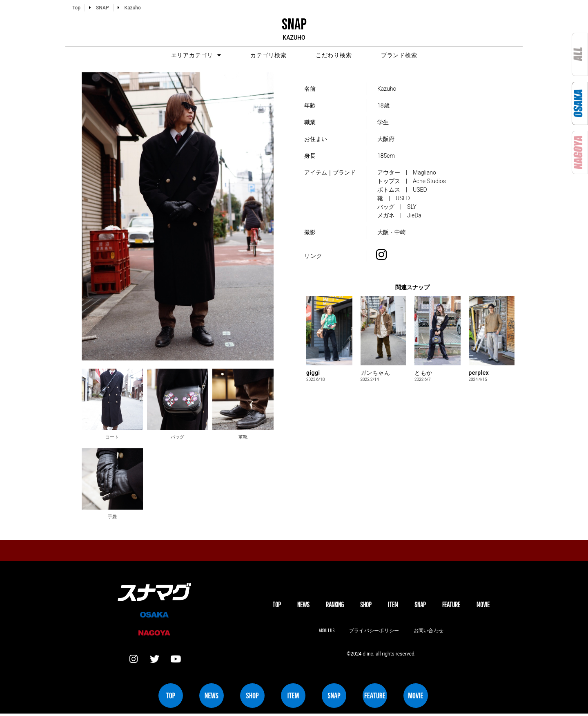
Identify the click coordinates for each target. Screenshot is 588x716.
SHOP (366, 606)
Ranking (335, 606)
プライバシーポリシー (374, 632)
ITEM (393, 606)
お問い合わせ (430, 632)
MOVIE (483, 606)
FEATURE (451, 606)
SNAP (420, 606)
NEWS (303, 606)
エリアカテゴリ (180, 56)
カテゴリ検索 (263, 56)
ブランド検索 (415, 56)
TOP (277, 606)
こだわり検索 (339, 56)
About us (325, 632)
